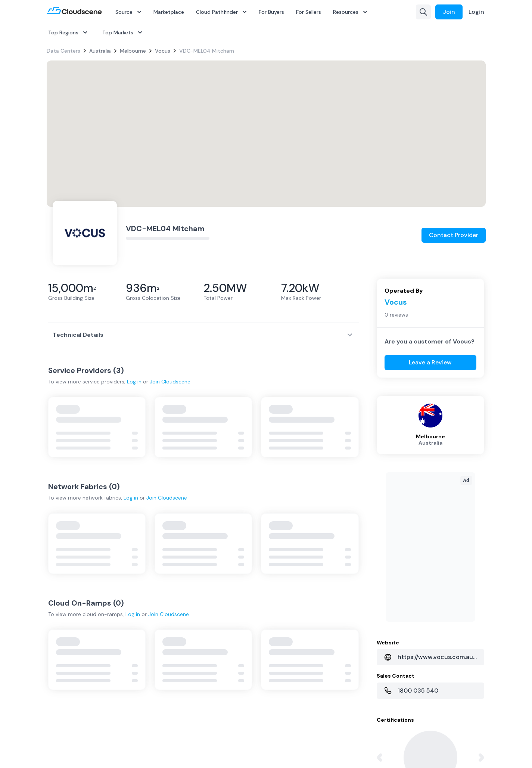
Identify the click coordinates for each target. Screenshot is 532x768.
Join (449, 12)
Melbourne (133, 51)
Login (476, 12)
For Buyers (271, 12)
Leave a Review (430, 362)
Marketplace (169, 12)
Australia (100, 51)
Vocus (163, 51)
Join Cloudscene (170, 382)
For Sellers (309, 12)
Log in (134, 382)
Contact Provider (454, 235)
